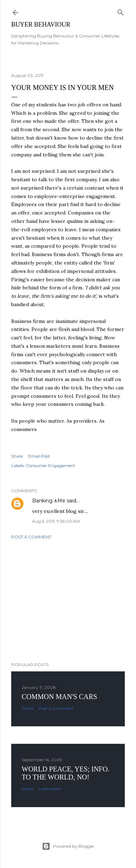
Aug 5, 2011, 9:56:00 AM (56, 521)
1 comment (50, 789)
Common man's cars (59, 697)
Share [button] (17, 456)
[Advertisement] (68, 601)
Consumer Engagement (51, 465)
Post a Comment (31, 537)
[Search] (121, 11)
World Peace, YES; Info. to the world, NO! (66, 773)
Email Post (39, 456)
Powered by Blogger (68, 846)
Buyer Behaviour (41, 24)
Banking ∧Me (49, 501)
